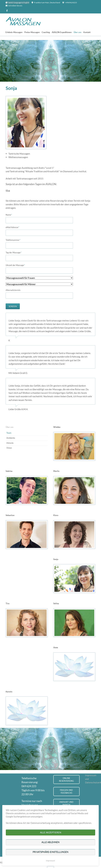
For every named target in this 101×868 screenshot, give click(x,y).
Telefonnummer (13, 240)
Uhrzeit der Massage (15, 265)
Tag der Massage (14, 252)
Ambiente (11, 438)
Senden (13, 306)
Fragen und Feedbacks (66, 792)
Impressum (50, 861)
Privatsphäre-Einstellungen (50, 852)
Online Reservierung (66, 780)
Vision (9, 448)
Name (10, 215)
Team (9, 433)
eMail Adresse (12, 227)
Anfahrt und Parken (66, 803)
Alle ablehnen (50, 842)
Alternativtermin (13, 290)
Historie (10, 443)
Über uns (10, 427)
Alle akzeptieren (51, 832)
